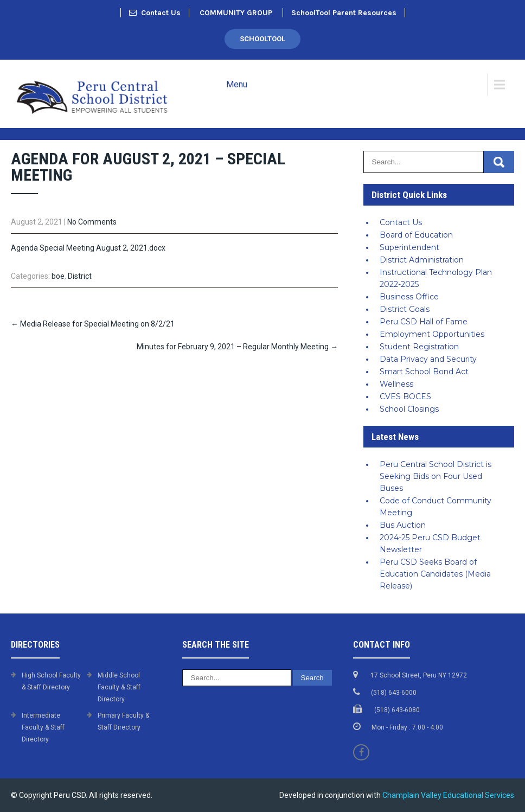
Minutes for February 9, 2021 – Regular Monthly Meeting (237, 347)
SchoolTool (262, 39)
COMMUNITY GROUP (236, 13)
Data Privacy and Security (428, 359)
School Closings (409, 409)
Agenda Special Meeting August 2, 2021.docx (88, 248)
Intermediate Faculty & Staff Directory (43, 727)
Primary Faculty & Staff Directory (123, 721)
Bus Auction (403, 525)
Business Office (409, 297)
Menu (237, 84)
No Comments (92, 222)
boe (58, 276)
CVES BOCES (405, 397)
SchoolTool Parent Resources (344, 13)
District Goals (405, 309)
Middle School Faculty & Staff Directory (119, 687)
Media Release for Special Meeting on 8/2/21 (93, 324)
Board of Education (416, 235)
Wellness (396, 384)
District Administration (422, 260)
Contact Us (155, 13)
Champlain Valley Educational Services (448, 795)
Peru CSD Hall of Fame (424, 322)
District (80, 276)
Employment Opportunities (432, 334)
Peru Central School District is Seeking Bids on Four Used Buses (436, 476)
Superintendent (409, 247)
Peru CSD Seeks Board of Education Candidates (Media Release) (435, 574)
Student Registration (419, 347)
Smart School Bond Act (424, 372)
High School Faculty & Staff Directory (51, 681)
